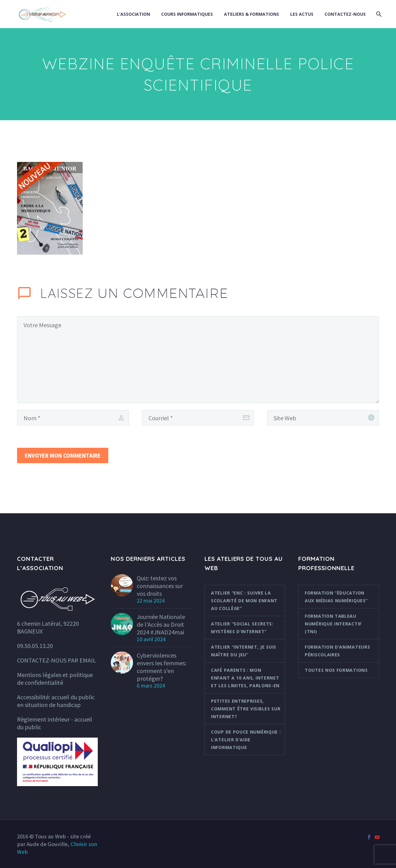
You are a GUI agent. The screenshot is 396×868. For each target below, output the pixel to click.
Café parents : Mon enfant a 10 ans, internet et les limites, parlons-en (245, 678)
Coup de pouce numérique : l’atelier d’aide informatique (246, 740)
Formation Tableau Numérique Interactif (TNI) (333, 624)
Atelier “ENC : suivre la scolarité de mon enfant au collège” (244, 601)
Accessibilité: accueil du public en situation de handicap (56, 701)
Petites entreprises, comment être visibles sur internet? (246, 709)
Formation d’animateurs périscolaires (337, 651)
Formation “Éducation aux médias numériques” (336, 597)
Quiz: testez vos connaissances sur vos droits (160, 586)
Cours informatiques (187, 14)
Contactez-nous (345, 14)
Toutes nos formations (336, 670)
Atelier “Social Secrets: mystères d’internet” (242, 628)
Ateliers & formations (252, 14)
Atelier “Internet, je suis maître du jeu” (244, 651)
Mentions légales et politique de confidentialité (55, 679)
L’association (133, 14)
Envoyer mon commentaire (63, 455)
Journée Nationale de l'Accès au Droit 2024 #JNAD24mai (161, 624)
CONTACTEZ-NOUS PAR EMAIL (56, 660)
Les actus (302, 14)
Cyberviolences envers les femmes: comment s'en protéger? (161, 667)
